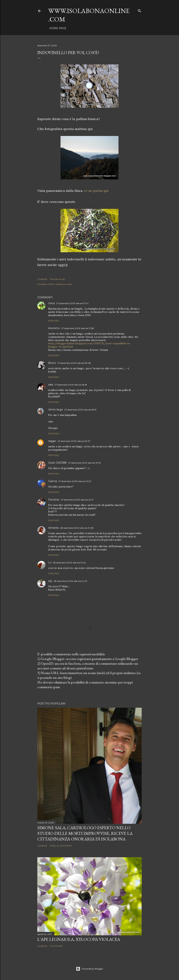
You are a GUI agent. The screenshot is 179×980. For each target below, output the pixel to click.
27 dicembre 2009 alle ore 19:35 (84, 463)
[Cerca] (140, 10)
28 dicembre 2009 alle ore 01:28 (77, 528)
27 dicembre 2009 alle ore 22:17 (77, 500)
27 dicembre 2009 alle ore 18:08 (74, 363)
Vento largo (56, 410)
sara (51, 385)
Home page (58, 28)
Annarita (53, 528)
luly (50, 581)
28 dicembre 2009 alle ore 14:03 (70, 581)
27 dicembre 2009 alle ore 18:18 (71, 385)
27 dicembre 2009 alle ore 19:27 (74, 441)
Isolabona (61, 284)
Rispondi (54, 321)
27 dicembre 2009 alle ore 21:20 (75, 481)
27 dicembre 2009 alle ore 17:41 (72, 303)
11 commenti (56, 946)
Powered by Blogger (89, 969)
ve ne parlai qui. (97, 191)
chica (51, 303)
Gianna (53, 481)
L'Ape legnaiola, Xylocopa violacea (79, 939)
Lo (50, 563)
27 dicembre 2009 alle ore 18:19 (80, 410)
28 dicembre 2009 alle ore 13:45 (69, 563)
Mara (69, 284)
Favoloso (54, 500)
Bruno (52, 363)
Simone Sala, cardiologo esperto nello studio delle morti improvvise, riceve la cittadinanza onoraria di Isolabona (85, 833)
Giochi (51, 284)
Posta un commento (61, 846)
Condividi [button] (42, 279)
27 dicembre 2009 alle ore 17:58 (78, 328)
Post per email (57, 279)
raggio (52, 441)
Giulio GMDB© (57, 463)
